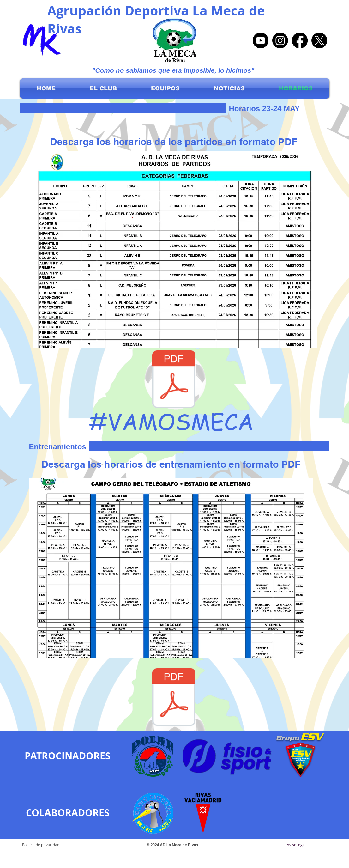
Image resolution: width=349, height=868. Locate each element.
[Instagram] (280, 40)
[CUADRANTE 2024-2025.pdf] (174, 698)
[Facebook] (300, 40)
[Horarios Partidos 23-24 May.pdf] (174, 380)
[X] (319, 40)
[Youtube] (261, 40)
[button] (103, 88)
